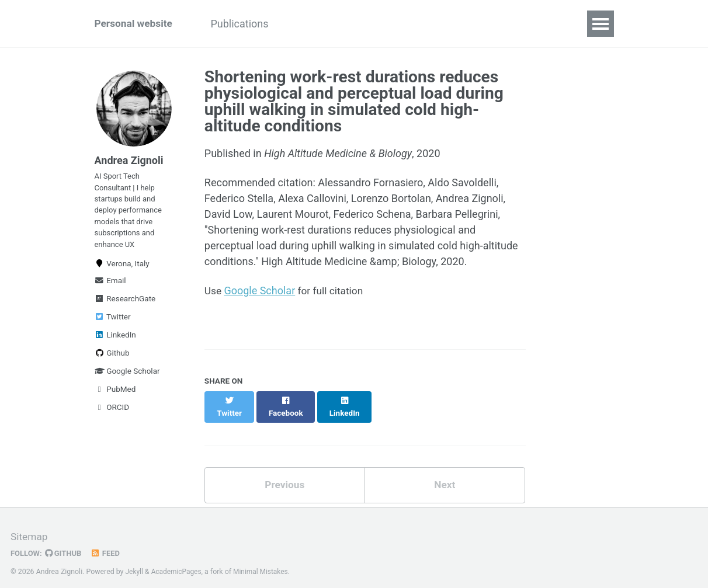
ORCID (112, 416)
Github (112, 362)
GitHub (65, 543)
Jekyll (135, 561)
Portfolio (426, 24)
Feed (108, 543)
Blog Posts (492, 24)
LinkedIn (115, 344)
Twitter (113, 326)
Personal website (135, 24)
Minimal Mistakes (264, 561)
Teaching (364, 24)
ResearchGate (125, 308)
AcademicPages (178, 561)
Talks (309, 24)
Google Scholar (127, 380)
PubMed (115, 398)
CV (546, 24)
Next (445, 474)
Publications (247, 24)
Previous (285, 474)
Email (110, 290)
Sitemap (30, 526)
